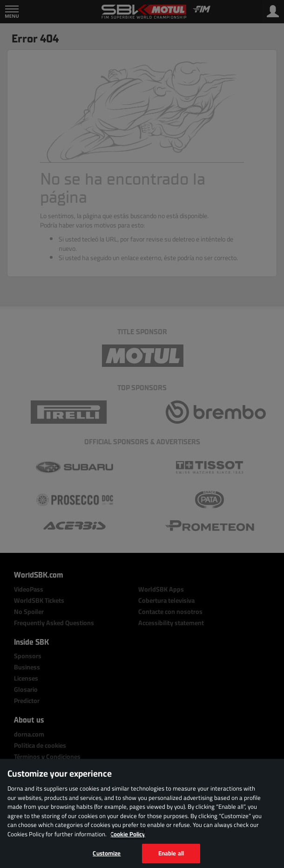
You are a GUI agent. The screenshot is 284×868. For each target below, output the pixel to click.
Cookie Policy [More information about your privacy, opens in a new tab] (128, 834)
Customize (107, 853)
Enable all (171, 853)
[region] (142, 813)
